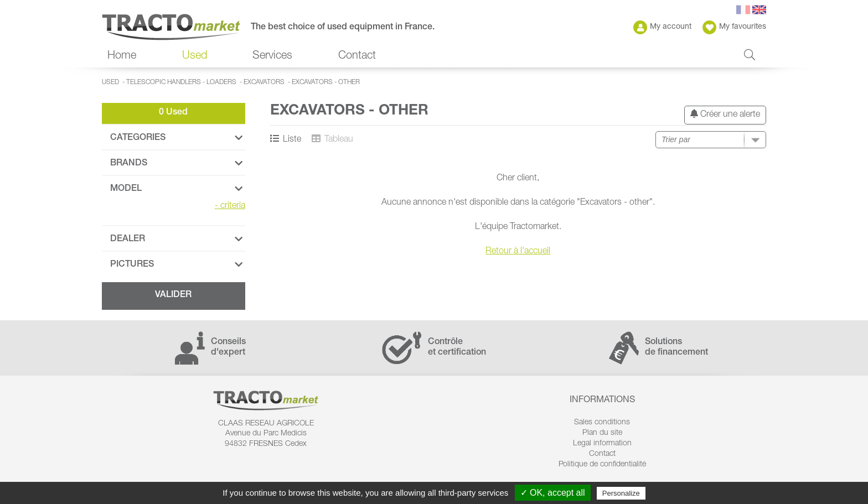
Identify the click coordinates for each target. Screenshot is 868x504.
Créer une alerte (725, 114)
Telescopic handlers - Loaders (181, 82)
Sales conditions (602, 423)
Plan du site (602, 433)
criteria (230, 206)
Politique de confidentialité (602, 465)
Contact (357, 56)
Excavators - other (326, 82)
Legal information (602, 444)
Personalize (621, 493)
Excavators (264, 82)
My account (662, 27)
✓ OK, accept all (553, 493)
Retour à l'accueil (518, 252)
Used (195, 56)
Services (272, 56)
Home (122, 56)
